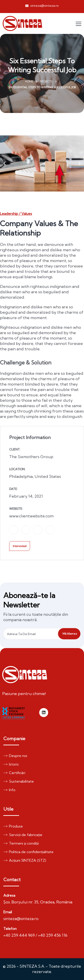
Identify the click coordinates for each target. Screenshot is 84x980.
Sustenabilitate (19, 781)
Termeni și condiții (21, 843)
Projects (46, 81)
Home (29, 81)
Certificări (14, 773)
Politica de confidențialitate (28, 852)
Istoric (11, 764)
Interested (20, 546)
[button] (4, 163)
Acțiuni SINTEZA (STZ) (25, 860)
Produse (13, 826)
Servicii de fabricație (23, 835)
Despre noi (15, 756)
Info (9, 790)
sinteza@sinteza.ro (42, 6)
